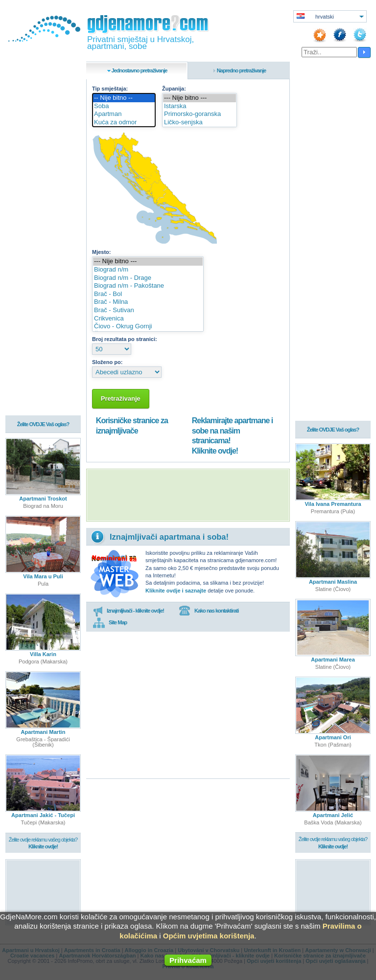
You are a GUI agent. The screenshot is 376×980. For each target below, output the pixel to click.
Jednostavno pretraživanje (140, 70)
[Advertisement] (188, 495)
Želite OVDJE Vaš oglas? (43, 425)
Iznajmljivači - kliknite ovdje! (129, 611)
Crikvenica (148, 319)
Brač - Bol (148, 294)
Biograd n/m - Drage (148, 278)
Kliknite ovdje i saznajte (176, 591)
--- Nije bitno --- (200, 98)
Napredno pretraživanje (241, 70)
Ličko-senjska (200, 123)
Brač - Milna (148, 302)
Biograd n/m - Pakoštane (148, 286)
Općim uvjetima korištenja (209, 936)
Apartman (124, 114)
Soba (124, 106)
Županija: (174, 89)
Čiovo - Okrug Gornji (148, 327)
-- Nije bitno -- (124, 98)
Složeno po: (107, 362)
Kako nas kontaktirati (209, 611)
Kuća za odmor (124, 123)
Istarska (200, 106)
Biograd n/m (148, 270)
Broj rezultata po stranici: (125, 339)
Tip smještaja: (110, 89)
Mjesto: (102, 252)
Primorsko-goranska (200, 114)
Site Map (110, 623)
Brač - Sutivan (148, 310)
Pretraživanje (121, 399)
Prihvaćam (188, 960)
